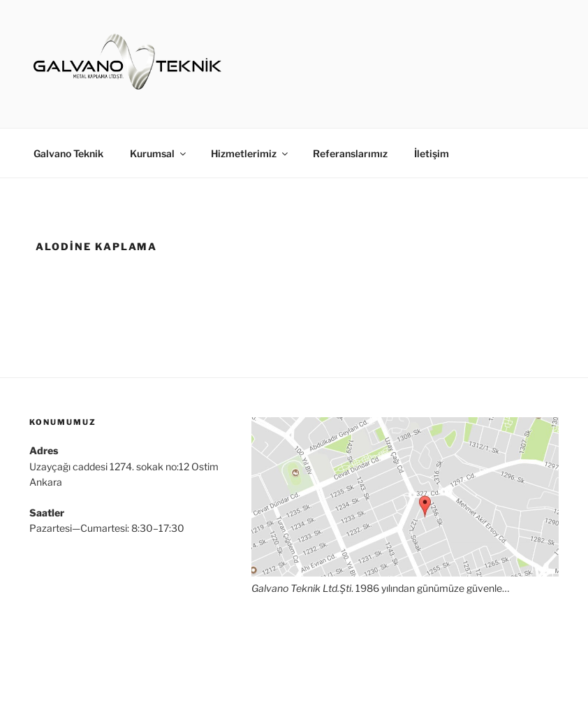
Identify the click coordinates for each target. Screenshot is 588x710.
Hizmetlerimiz (250, 153)
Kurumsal (159, 153)
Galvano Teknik (68, 153)
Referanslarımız (350, 153)
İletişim (432, 153)
